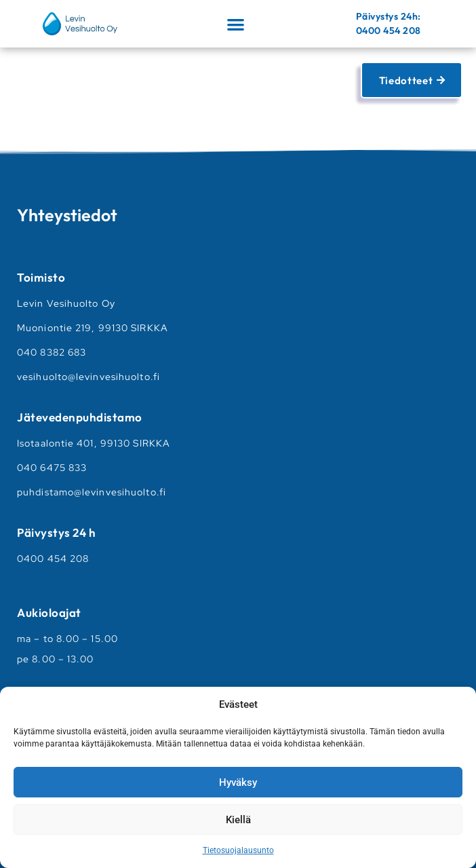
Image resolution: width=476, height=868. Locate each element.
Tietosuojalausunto (238, 850)
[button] (236, 24)
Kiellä (238, 820)
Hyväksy (238, 782)
